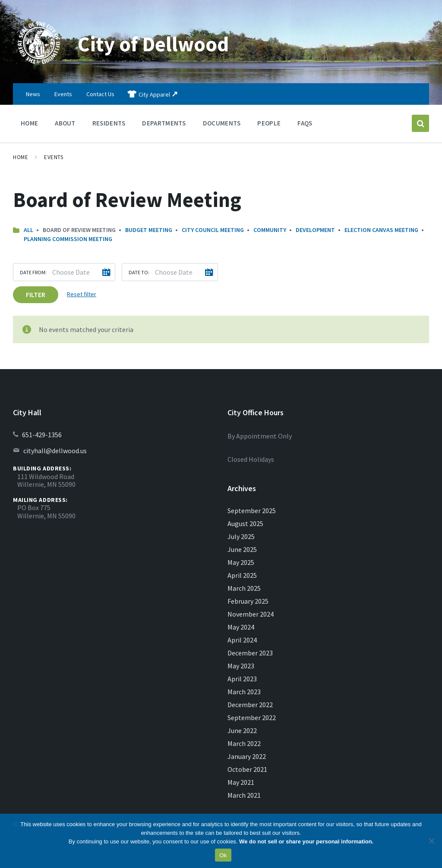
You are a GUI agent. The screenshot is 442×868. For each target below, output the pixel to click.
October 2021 (247, 769)
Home (21, 157)
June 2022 (242, 730)
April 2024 (242, 640)
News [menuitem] (33, 94)
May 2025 (241, 562)
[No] (431, 841)
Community (270, 230)
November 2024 (251, 614)
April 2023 (242, 679)
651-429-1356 (42, 435)
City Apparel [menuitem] (154, 94)
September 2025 (252, 511)
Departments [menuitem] (164, 123)
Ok (223, 855)
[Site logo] (39, 66)
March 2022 (244, 743)
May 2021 (241, 782)
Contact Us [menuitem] (100, 94)
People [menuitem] (269, 123)
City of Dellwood (153, 44)
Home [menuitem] (29, 123)
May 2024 (241, 627)
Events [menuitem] (63, 94)
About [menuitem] (65, 123)
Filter (36, 295)
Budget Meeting (149, 230)
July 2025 (241, 536)
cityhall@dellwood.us (55, 451)
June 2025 (242, 549)
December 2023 (250, 653)
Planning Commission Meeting (68, 239)
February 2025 (248, 601)
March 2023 (244, 692)
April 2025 (242, 575)
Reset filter (82, 294)
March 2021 (244, 795)
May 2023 (241, 666)
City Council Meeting (213, 230)
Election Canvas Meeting (381, 230)
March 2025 (244, 588)
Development (315, 230)
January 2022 (247, 756)
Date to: (139, 272)
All (28, 230)
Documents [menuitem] (222, 123)
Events (54, 157)
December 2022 (250, 705)
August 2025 (245, 523)
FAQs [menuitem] (305, 123)
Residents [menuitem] (109, 123)
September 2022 (252, 718)
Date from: (33, 272)
